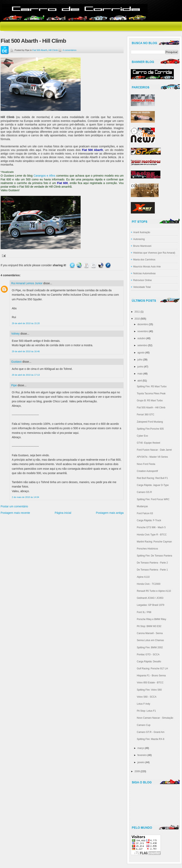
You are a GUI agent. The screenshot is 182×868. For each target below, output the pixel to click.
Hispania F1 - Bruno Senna (151, 676)
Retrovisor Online (142, 280)
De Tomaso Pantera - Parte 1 (152, 570)
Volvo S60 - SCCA (147, 697)
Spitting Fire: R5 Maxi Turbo (152, 386)
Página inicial (63, 513)
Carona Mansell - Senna (150, 633)
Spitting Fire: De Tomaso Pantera (154, 556)
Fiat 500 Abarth (40, 50)
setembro (142, 345)
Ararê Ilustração (142, 232)
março (141, 748)
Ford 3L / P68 (144, 612)
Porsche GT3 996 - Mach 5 (151, 527)
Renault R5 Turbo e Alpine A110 (154, 591)
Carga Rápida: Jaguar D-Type (153, 485)
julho (140, 360)
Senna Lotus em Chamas (150, 640)
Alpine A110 (143, 577)
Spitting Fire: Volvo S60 (149, 690)
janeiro (141, 762)
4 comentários (69, 50)
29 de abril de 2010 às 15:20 (26, 323)
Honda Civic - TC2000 (149, 584)
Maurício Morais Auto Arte (147, 267)
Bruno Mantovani (142, 246)
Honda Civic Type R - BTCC (152, 535)
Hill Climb (53, 50)
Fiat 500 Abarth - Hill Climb (33, 41)
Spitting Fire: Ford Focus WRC (153, 499)
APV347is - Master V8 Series (152, 457)
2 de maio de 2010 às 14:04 (25, 497)
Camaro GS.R (144, 492)
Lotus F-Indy (143, 704)
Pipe (14, 385)
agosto (141, 353)
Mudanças (142, 506)
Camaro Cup (144, 725)
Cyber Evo (142, 436)
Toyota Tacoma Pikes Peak (151, 394)
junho (140, 367)
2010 (137, 319)
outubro (141, 338)
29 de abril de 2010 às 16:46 (26, 351)
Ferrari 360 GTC (145, 415)
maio (140, 374)
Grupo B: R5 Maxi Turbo (150, 401)
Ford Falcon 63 (145, 513)
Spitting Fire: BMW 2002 (150, 647)
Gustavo (16, 362)
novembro (143, 331)
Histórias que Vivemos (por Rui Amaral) (154, 253)
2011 (137, 312)
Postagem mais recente (15, 513)
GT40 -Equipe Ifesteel (148, 443)
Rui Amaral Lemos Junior (27, 283)
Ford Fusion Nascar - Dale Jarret (154, 450)
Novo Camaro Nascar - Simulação (155, 718)
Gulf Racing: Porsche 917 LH (152, 669)
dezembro (143, 324)
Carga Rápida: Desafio (149, 662)
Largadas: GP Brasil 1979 (150, 605)
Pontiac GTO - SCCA (148, 655)
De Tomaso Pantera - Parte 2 (152, 563)
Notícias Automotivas (144, 273)
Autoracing (139, 239)
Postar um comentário (14, 506)
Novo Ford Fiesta (146, 464)
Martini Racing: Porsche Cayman (154, 542)
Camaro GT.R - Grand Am (151, 732)
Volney (15, 334)
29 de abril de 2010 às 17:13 (26, 375)
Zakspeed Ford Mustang (150, 422)
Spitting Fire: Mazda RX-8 (150, 739)
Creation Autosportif (147, 471)
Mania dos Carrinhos (144, 260)
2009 (137, 771)
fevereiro (142, 755)
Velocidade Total (142, 287)
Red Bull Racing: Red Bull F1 (152, 478)
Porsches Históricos (147, 549)
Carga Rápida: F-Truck (149, 520)
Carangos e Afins (44, 176)
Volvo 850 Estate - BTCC (150, 683)
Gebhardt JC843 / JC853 (150, 598)
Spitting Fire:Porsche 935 (150, 429)
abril (140, 381)
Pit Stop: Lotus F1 (146, 711)
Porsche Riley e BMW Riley (151, 619)
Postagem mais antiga (110, 513)
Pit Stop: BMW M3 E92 (149, 626)
